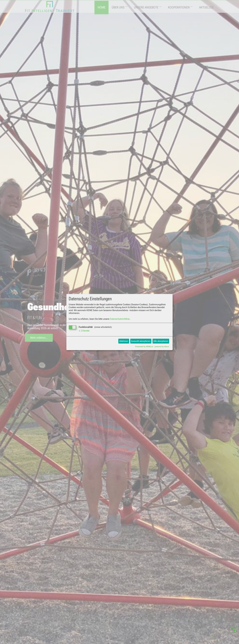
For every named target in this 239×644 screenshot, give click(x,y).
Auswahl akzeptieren (141, 341)
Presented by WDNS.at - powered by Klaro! (152, 346)
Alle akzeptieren (161, 341)
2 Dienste (84, 331)
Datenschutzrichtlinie (120, 319)
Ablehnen (124, 341)
